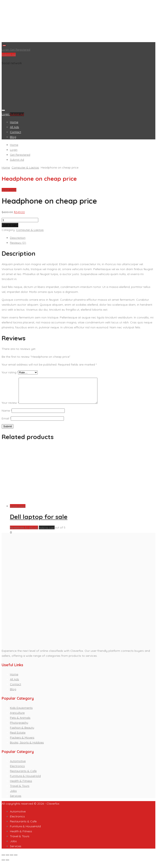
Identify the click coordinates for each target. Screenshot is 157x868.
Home (14, 122)
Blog (13, 137)
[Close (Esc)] (3, 860)
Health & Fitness (21, 786)
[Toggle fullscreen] (12, 860)
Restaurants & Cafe (23, 776)
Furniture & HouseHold (25, 781)
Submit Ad (9, 55)
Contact (16, 132)
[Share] (7, 860)
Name (7, 416)
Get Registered (20, 50)
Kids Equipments (21, 713)
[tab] (83, 238)
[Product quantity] (20, 220)
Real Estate (18, 737)
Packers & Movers (22, 742)
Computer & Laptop (25, 167)
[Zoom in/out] (16, 860)
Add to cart (10, 225)
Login (6, 50)
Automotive (18, 766)
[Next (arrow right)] (7, 865)
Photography (19, 728)
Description (18, 238)
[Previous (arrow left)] (3, 865)
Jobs (13, 796)
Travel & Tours (20, 791)
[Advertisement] (78, 22)
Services (16, 801)
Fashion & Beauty (22, 733)
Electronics (17, 771)
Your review (10, 408)
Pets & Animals (20, 723)
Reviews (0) (18, 243)
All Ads (14, 127)
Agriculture (17, 718)
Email (6, 423)
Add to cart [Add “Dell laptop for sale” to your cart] (47, 532)
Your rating (10, 372)
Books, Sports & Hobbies (27, 747)
